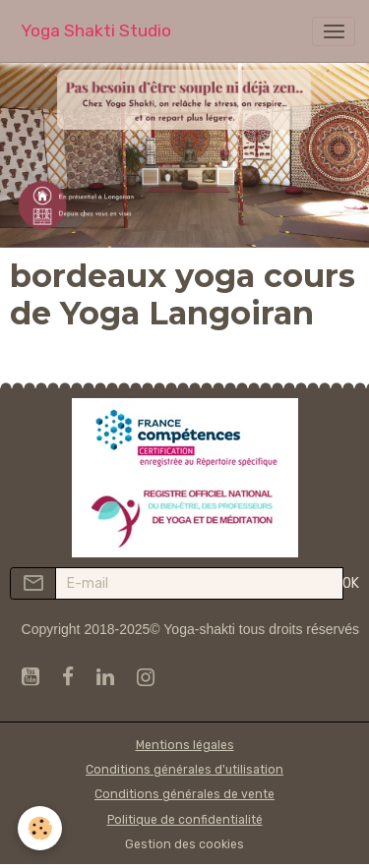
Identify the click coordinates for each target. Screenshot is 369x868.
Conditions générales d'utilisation (184, 770)
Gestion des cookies (184, 844)
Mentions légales (185, 745)
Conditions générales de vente (184, 794)
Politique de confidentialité (185, 820)
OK (351, 583)
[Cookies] (40, 828)
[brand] (96, 31)
